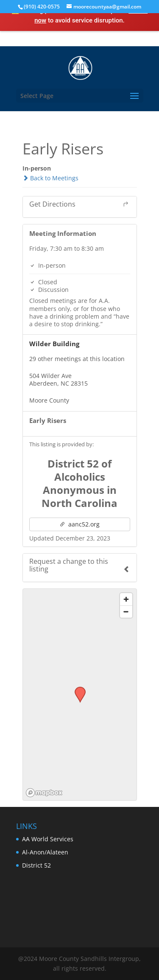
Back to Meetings (50, 178)
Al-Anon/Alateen (45, 852)
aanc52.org (79, 524)
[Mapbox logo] (44, 793)
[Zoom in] (126, 599)
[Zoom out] (126, 612)
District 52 (36, 865)
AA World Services (48, 839)
